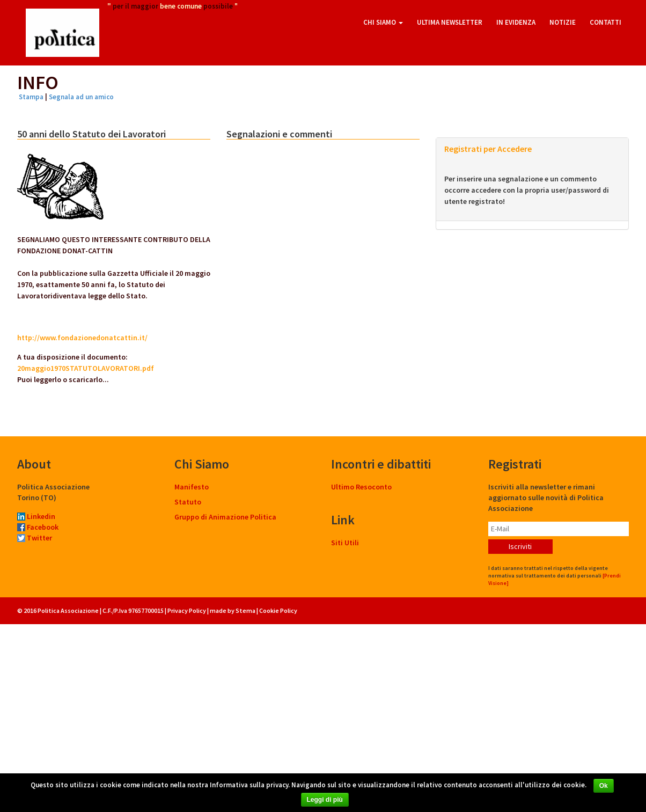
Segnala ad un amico (81, 97)
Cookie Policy (278, 610)
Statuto (188, 502)
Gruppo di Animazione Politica (225, 517)
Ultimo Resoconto (361, 487)
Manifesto (192, 487)
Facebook (38, 527)
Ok (604, 786)
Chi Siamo (383, 22)
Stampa (31, 97)
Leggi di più (325, 800)
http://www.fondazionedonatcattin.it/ (82, 338)
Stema (245, 610)
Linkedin (36, 516)
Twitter (35, 538)
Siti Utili (345, 543)
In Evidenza (516, 22)
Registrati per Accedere (488, 149)
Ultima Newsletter (450, 22)
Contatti (605, 22)
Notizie (563, 22)
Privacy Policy (187, 610)
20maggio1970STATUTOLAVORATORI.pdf (86, 368)
